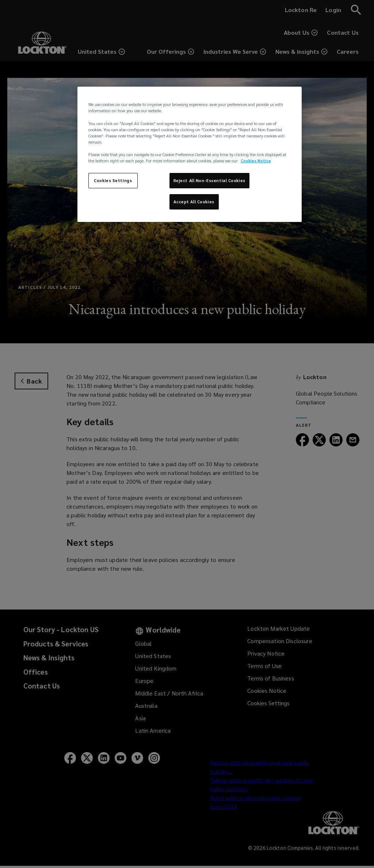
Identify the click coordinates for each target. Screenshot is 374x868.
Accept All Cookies (194, 202)
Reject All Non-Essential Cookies (209, 180)
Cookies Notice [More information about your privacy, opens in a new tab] (256, 161)
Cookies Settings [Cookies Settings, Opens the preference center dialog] (113, 180)
